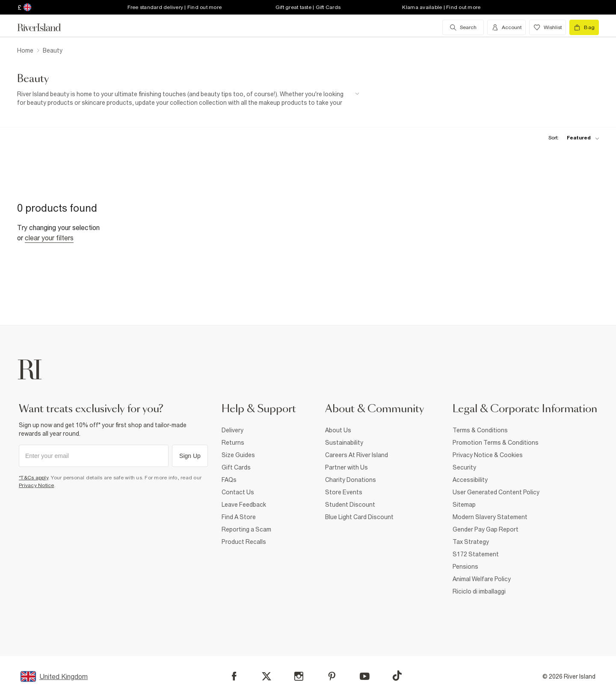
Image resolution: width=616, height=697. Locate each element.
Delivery (232, 430)
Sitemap (464, 505)
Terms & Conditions (480, 430)
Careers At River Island (357, 455)
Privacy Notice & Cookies (488, 455)
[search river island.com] (463, 27)
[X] (267, 676)
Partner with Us (346, 467)
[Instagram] (299, 676)
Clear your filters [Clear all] (49, 238)
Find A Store (239, 517)
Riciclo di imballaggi (479, 591)
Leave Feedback (244, 505)
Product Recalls (244, 542)
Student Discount (350, 505)
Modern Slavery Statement (490, 517)
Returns (233, 443)
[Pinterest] (332, 676)
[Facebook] (234, 676)
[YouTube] (365, 676)
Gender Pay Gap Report (486, 529)
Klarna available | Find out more (441, 7)
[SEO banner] (188, 99)
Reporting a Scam (246, 529)
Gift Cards (236, 467)
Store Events (344, 492)
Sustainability (344, 443)
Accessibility (470, 480)
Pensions (465, 567)
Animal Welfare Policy (482, 579)
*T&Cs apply (34, 478)
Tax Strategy (471, 542)
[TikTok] (397, 676)
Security (464, 467)
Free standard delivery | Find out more (175, 7)
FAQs (229, 480)
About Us (338, 430)
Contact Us (238, 492)
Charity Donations (351, 480)
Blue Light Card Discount (359, 517)
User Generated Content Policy (496, 492)
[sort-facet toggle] (572, 138)
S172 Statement (476, 554)
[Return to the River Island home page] (45, 27)
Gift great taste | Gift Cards (308, 7)
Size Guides (238, 455)
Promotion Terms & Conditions (496, 443)
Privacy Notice (37, 485)
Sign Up (190, 456)
